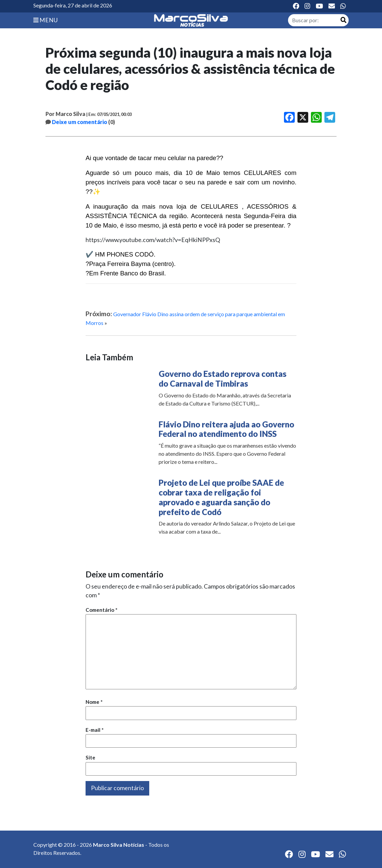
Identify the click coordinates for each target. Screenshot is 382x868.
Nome (94, 702)
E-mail (95, 730)
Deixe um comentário (79, 122)
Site (90, 757)
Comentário (102, 610)
